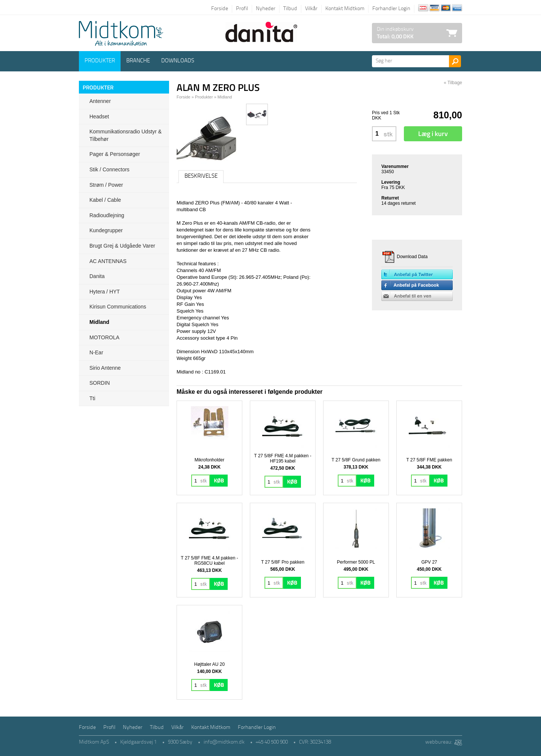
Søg (455, 61)
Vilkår (311, 9)
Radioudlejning (107, 215)
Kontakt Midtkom (345, 9)
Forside (220, 9)
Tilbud (290, 9)
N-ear (96, 352)
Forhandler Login (391, 9)
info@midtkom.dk (224, 742)
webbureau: (439, 742)
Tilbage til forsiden (85, 8)
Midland (99, 322)
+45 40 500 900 (272, 742)
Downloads (178, 61)
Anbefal (417, 296)
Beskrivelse (201, 176)
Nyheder (266, 9)
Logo (121, 33)
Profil (242, 9)
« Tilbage (453, 83)
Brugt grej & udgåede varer (122, 246)
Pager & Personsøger (115, 154)
